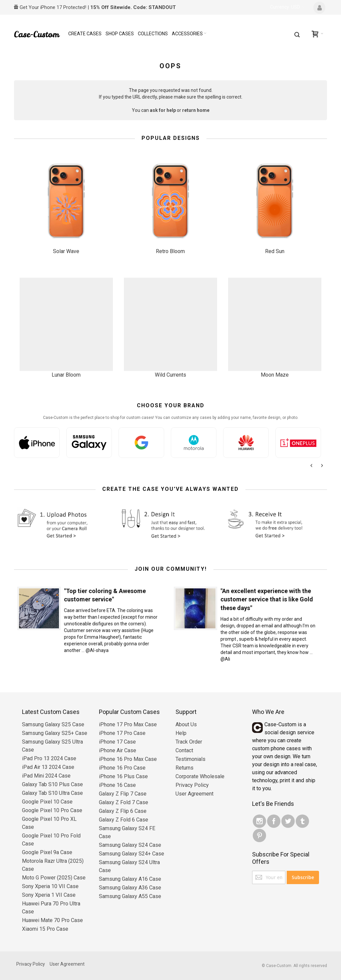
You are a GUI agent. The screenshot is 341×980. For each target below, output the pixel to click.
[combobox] (297, 35)
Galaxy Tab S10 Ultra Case (52, 793)
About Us (186, 724)
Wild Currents (170, 375)
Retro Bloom (170, 251)
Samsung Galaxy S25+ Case (55, 733)
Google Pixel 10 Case (47, 802)
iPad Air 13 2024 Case (48, 767)
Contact (184, 750)
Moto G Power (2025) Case (54, 878)
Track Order (189, 742)
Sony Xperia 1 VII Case (49, 895)
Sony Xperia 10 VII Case (50, 886)
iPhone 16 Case (117, 785)
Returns (184, 768)
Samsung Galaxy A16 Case (130, 879)
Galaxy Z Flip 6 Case (123, 811)
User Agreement (194, 794)
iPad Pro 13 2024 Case (49, 758)
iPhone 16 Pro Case (122, 768)
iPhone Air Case (118, 750)
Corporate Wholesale (200, 776)
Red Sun (275, 251)
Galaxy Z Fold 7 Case (124, 802)
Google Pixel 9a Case (47, 852)
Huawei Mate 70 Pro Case (52, 920)
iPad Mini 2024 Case (46, 776)
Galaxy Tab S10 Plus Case (52, 784)
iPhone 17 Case (117, 742)
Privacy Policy (192, 785)
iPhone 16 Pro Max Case (128, 759)
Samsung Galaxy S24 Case (130, 845)
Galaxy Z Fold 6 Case (124, 820)
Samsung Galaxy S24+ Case (132, 854)
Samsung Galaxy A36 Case (130, 888)
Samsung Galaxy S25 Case (53, 724)
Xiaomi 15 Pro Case (45, 929)
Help (181, 733)
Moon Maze (275, 375)
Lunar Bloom (66, 375)
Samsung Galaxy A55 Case (130, 896)
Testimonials (190, 759)
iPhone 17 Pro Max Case (128, 724)
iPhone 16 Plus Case (123, 776)
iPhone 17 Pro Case (122, 733)
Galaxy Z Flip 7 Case (123, 794)
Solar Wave (66, 251)
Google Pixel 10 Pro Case (52, 810)
